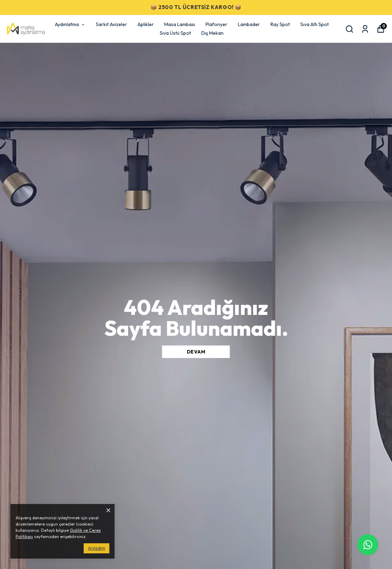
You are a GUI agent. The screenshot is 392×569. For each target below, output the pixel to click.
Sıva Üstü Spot (175, 33)
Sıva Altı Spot (315, 24)
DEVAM (196, 352)
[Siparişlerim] (365, 29)
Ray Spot (280, 24)
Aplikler (146, 24)
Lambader (249, 24)
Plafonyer (216, 24)
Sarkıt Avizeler (111, 24)
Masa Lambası (180, 24)
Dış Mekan (212, 33)
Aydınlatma (70, 24)
